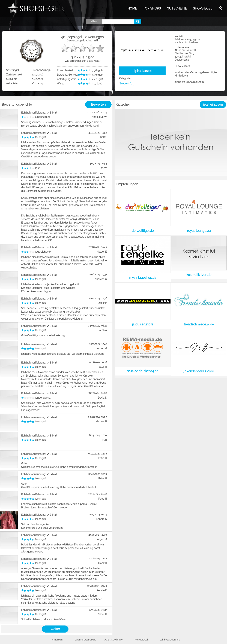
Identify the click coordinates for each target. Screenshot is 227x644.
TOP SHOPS (152, 8)
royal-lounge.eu (199, 231)
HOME (132, 8)
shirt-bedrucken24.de (143, 371)
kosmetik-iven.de (199, 275)
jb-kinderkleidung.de (199, 371)
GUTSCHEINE (177, 8)
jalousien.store (143, 324)
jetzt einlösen (213, 104)
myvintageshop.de (143, 278)
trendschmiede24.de (199, 324)
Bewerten (98, 104)
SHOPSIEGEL (203, 8)
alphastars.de (142, 71)
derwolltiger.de (143, 231)
